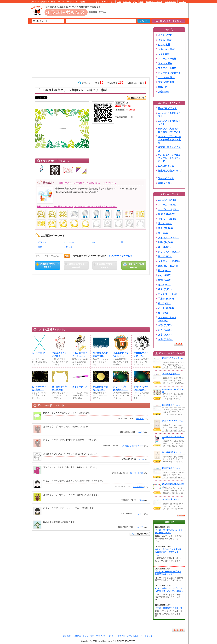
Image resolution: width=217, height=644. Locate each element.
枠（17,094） (165, 233)
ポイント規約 (88, 636)
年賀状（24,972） (167, 214)
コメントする (110, 183)
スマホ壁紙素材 (166, 82)
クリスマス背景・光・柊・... (120, 388)
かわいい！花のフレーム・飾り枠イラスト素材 (169, 140)
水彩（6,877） (165, 325)
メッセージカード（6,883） (167, 319)
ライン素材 (164, 54)
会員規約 (77, 636)
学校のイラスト (166, 178)
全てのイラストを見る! (169, 21)
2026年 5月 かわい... (171, 374)
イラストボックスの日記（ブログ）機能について (169, 531)
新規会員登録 (171, 2)
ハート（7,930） (167, 308)
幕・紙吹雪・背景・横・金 (59, 388)
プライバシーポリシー (106, 636)
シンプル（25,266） (168, 209)
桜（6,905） (164, 313)
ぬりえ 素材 (164, 45)
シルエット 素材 (166, 49)
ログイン (183, 2)
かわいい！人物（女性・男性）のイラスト (169, 130)
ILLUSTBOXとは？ (154, 2)
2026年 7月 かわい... (171, 468)
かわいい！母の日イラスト (169, 115)
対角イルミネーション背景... (141, 388)
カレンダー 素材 (166, 77)
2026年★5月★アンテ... (173, 421)
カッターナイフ (80, 387)
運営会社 (121, 636)
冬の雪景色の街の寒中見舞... (100, 355)
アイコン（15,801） (168, 238)
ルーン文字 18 (38, 353)
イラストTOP (165, 35)
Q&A (135, 2)
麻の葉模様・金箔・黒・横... (100, 388)
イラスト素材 (165, 40)
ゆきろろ (140, 419)
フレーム (70, 242)
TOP (119, 2)
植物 (40, 247)
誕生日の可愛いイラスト (169, 172)
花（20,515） (165, 223)
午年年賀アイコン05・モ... (141, 355)
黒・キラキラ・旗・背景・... (39, 388)
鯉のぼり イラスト (167, 108)
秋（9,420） (164, 270)
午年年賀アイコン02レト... (121, 355)
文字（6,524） (165, 335)
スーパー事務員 (137, 473)
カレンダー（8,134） (169, 294)
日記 (141, 2)
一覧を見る (178, 344)
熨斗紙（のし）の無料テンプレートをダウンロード (169, 158)
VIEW (157, 367)
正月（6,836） (165, 330)
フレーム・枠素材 (167, 59)
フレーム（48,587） (168, 205)
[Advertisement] (13, 53)
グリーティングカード (169, 73)
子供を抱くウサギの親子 (59, 355)
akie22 (141, 432)
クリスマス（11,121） (169, 252)
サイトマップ (147, 636)
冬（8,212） (164, 285)
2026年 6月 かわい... (171, 405)
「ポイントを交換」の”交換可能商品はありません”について (168, 573)
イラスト (127, 2)
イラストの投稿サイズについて (169, 608)
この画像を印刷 (134, 265)
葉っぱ (69, 247)
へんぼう (140, 527)
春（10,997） (165, 256)
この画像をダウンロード (48, 265)
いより (141, 514)
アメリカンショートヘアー (132, 446)
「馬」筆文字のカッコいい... (80, 355)
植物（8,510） (165, 280)
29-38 (141, 500)
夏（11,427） (165, 247)
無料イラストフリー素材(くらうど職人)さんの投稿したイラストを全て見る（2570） (77, 207)
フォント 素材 (165, 63)
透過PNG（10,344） (168, 266)
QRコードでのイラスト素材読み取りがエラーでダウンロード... (168, 552)
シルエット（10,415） (169, 261)
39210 (141, 459)
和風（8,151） (165, 289)
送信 (67, 256)
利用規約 (67, 636)
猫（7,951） (164, 303)
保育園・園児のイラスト (169, 149)
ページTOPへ (179, 630)
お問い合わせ (133, 636)
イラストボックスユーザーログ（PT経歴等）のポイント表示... (169, 590)
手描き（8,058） (167, 299)
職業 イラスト (165, 183)
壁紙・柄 (163, 87)
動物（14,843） (166, 242)
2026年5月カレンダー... (173, 358)
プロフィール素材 (167, 68)
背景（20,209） (166, 228)
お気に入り (137, 98)
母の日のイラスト (167, 166)
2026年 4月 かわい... (171, 499)
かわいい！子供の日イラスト (169, 122)
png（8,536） (165, 275)
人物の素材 (164, 92)
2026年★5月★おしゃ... (173, 452)
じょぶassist (138, 487)
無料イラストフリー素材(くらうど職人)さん (80, 183)
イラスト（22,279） (168, 219)
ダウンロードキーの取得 (120, 256)
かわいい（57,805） (168, 200)
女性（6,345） (165, 339)
